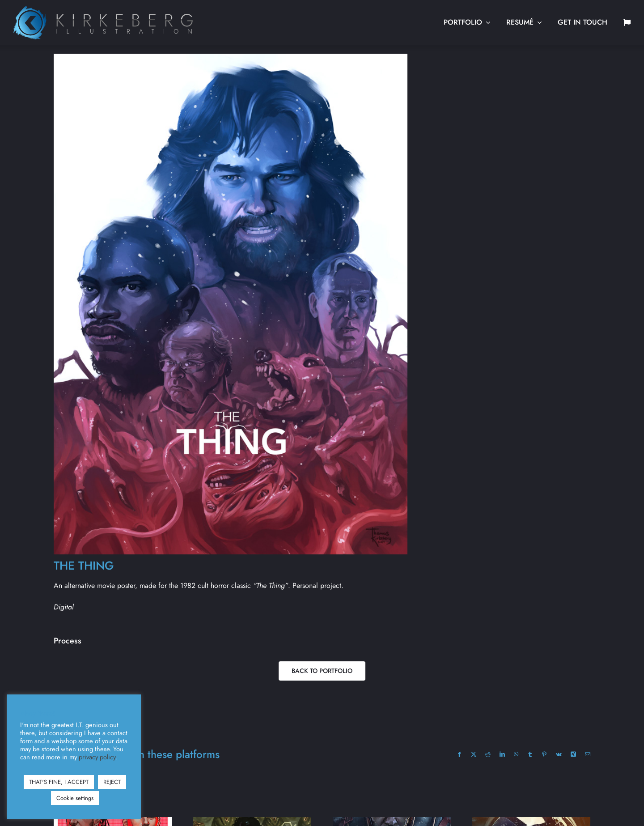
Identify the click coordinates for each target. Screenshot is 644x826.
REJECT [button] (112, 782)
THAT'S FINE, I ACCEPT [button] (59, 782)
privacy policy (97, 757)
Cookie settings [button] (75, 798)
